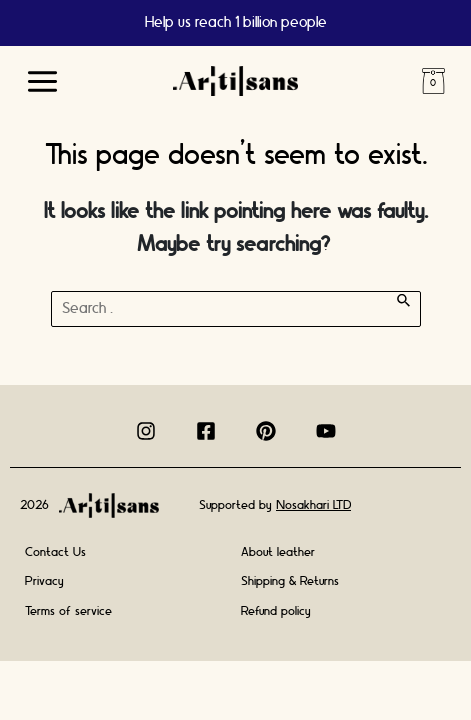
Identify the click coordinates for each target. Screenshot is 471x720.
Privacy (44, 581)
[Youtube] (326, 431)
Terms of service (68, 611)
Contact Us (55, 552)
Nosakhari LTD (313, 505)
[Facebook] (206, 431)
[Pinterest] (266, 431)
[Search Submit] (403, 300)
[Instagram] (146, 431)
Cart (433, 81)
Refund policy (275, 611)
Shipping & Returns (290, 581)
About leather (278, 552)
